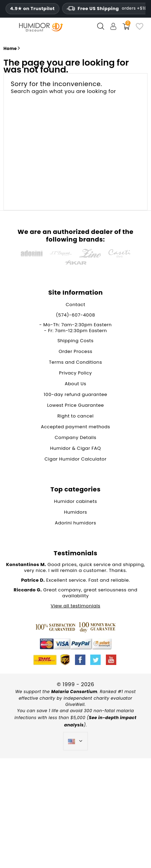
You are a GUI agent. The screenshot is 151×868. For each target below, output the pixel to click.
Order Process (75, 351)
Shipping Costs (75, 341)
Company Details (76, 437)
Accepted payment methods (76, 427)
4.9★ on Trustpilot (32, 9)
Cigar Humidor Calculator (75, 459)
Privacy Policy (75, 373)
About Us (76, 384)
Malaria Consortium (74, 692)
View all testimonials (75, 606)
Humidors (75, 512)
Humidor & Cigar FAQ (75, 448)
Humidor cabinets (76, 501)
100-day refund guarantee (75, 394)
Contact (75, 305)
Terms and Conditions (75, 362)
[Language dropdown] (75, 741)
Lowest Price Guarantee (76, 405)
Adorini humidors (75, 523)
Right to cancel (75, 416)
